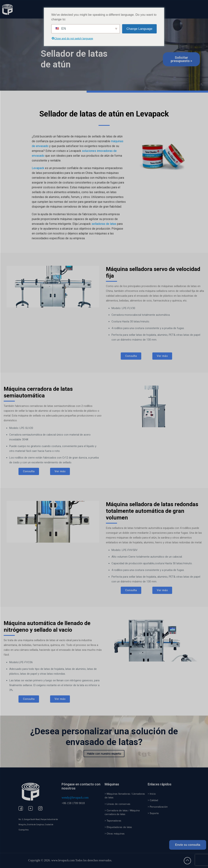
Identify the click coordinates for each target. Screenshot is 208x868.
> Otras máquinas (115, 834)
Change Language (139, 29)
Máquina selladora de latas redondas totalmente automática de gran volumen (152, 511)
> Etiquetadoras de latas (118, 827)
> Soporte (153, 813)
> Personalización (158, 807)
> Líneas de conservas (117, 804)
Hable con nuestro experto (104, 754)
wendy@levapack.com (75, 798)
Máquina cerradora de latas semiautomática (38, 392)
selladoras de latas (104, 224)
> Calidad (153, 800)
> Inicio (152, 794)
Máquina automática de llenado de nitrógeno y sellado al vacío (47, 626)
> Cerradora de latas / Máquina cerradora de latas (122, 812)
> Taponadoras (113, 821)
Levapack (38, 168)
